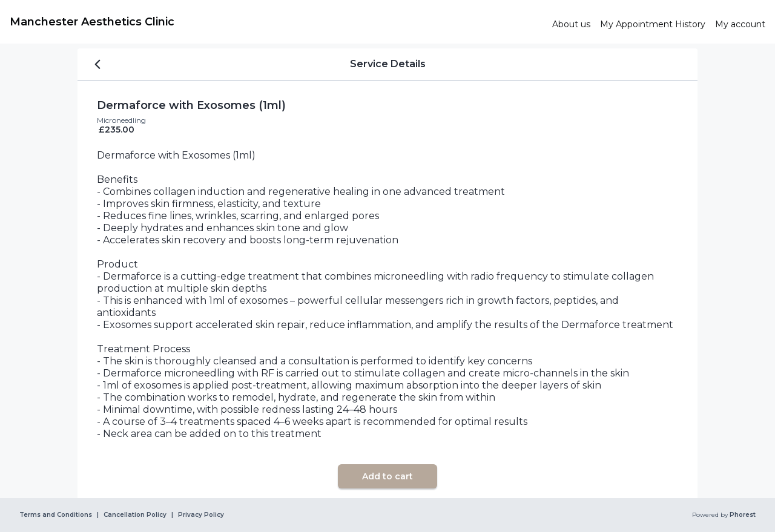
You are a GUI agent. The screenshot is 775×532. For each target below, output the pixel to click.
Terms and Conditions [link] (56, 515)
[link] (276, 22)
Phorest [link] (742, 515)
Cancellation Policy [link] (135, 515)
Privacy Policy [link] (201, 515)
